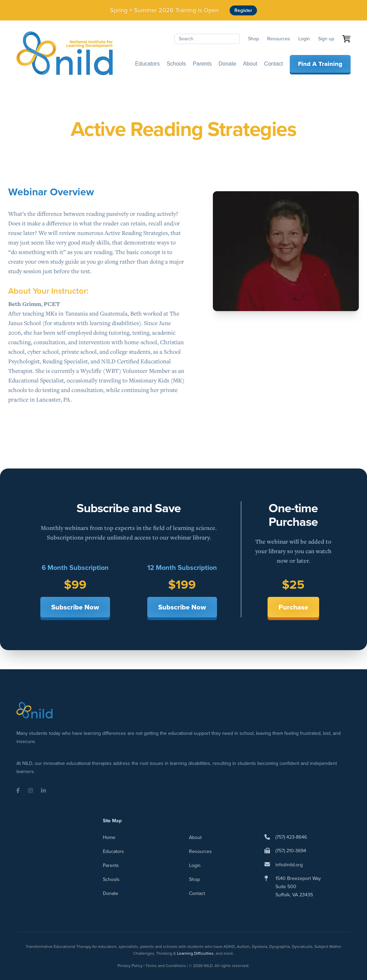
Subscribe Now (75, 607)
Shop (254, 39)
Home (109, 837)
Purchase (293, 607)
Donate (227, 64)
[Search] (207, 39)
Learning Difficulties (195, 953)
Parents (202, 64)
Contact (274, 64)
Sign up (326, 39)
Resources (279, 39)
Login (304, 39)
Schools (176, 64)
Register (243, 10)
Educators (147, 64)
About (250, 64)
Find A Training (320, 64)
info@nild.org (289, 865)
